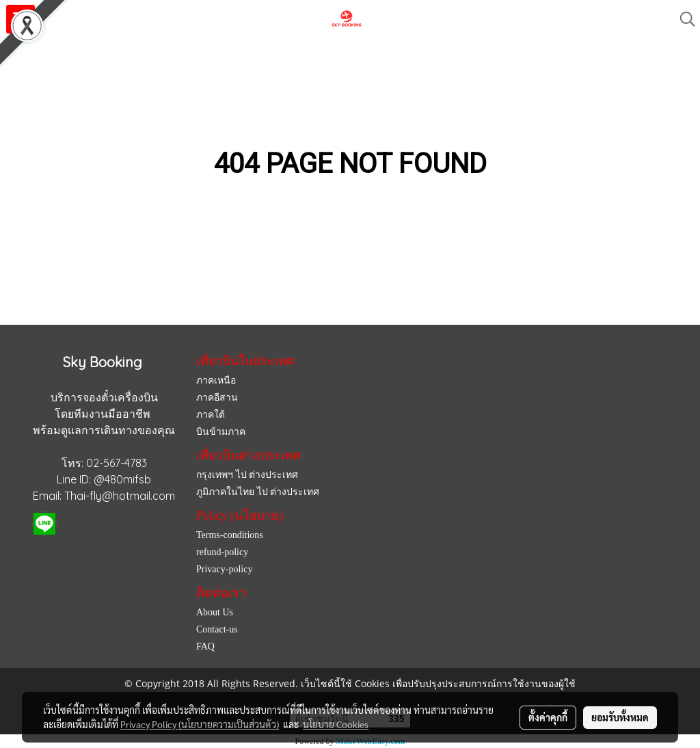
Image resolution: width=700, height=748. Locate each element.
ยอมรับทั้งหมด (620, 717)
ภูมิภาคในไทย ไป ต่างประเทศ (258, 492)
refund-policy (222, 552)
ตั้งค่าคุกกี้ (548, 717)
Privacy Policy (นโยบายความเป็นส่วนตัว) (200, 724)
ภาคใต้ (211, 415)
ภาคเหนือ (216, 380)
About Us (215, 612)
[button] (683, 19)
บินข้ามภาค (221, 432)
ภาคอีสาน (217, 398)
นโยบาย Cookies (336, 724)
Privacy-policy (224, 569)
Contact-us (217, 629)
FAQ (205, 646)
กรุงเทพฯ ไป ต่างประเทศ (247, 475)
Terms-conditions (230, 535)
